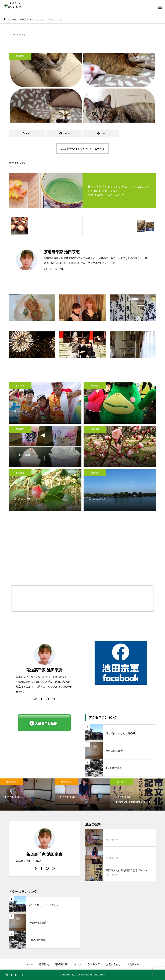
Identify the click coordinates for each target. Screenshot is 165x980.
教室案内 (44, 964)
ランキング (94, 964)
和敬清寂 (20, 56)
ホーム (29, 964)
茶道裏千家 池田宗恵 (44, 670)
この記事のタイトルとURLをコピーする (82, 149)
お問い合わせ (113, 964)
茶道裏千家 (62, 964)
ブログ (78, 964)
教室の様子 (11, 782)
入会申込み (133, 964)
